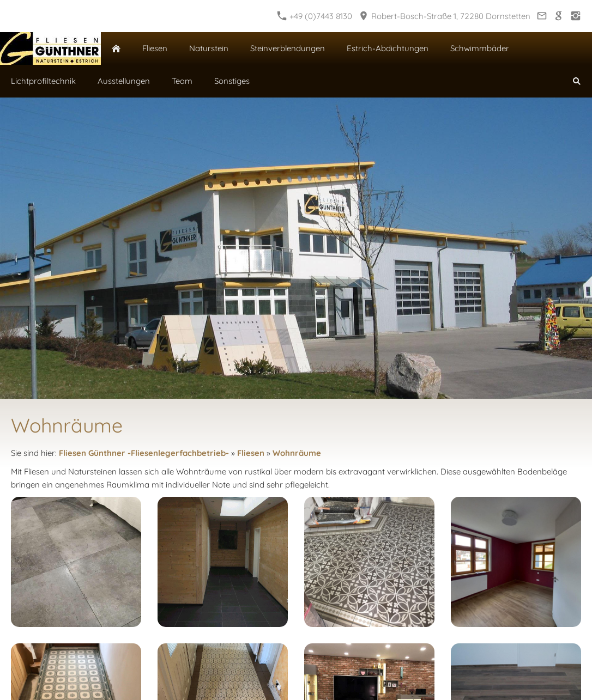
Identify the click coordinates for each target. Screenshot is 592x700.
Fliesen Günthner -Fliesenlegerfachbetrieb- (144, 453)
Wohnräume (297, 453)
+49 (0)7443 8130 (315, 16)
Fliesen (251, 453)
